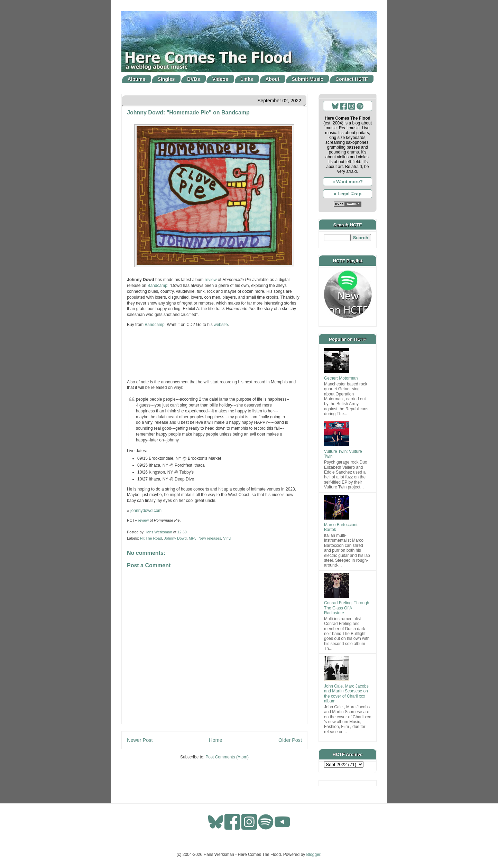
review (211, 280)
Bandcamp (157, 286)
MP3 (193, 538)
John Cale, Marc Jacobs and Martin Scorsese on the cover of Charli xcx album (346, 694)
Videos (220, 79)
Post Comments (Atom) (227, 757)
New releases (210, 538)
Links (247, 79)
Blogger (313, 855)
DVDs (193, 79)
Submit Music (308, 79)
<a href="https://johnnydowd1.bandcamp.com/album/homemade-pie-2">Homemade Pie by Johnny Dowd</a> (214, 353)
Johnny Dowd (175, 538)
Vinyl (227, 538)
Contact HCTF (352, 79)
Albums (136, 79)
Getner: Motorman (341, 378)
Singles (166, 79)
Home (215, 740)
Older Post (290, 740)
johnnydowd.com (146, 511)
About (273, 79)
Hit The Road (151, 538)
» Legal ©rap (348, 194)
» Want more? (348, 182)
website (221, 325)
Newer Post (140, 740)
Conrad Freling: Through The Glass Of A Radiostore (347, 608)
